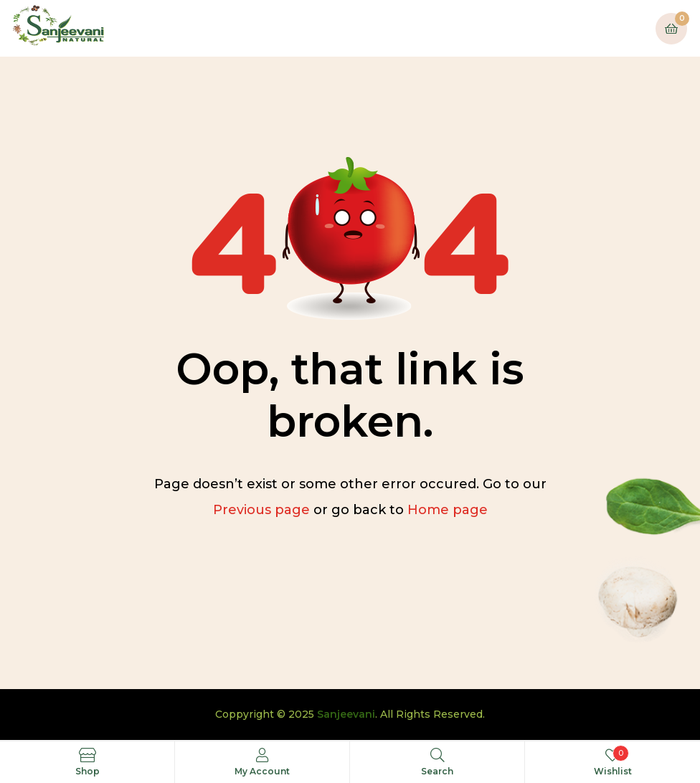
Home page (448, 510)
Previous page (261, 510)
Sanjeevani (346, 714)
